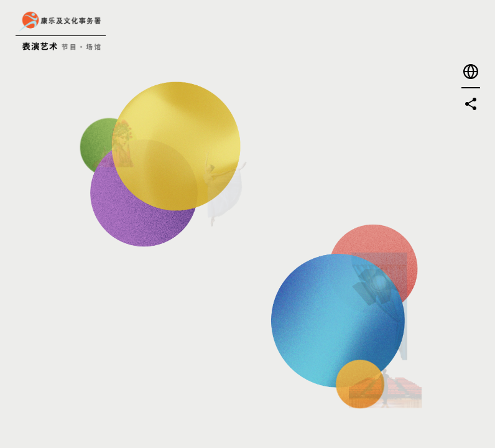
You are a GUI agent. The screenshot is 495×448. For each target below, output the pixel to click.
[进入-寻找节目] (163, 96)
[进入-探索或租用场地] (272, 334)
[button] (471, 72)
